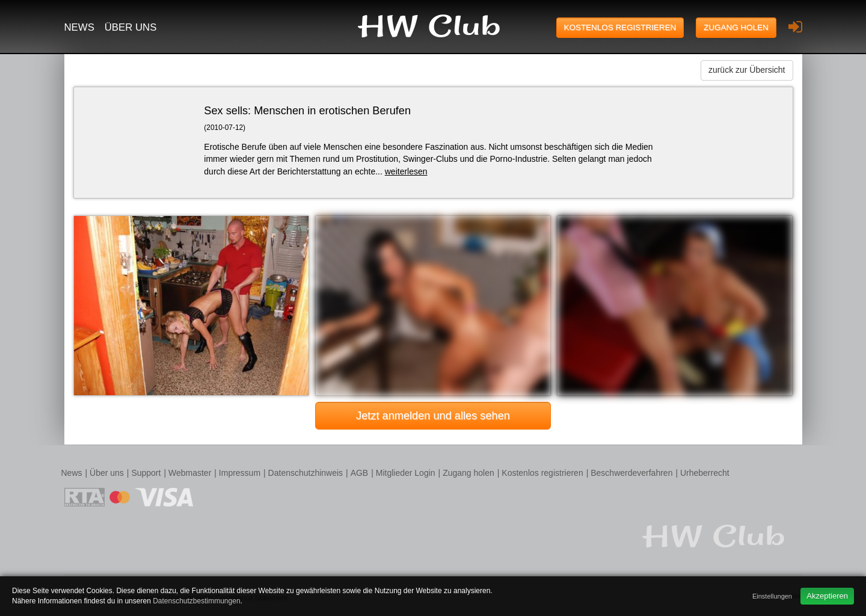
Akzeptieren (827, 596)
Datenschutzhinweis (306, 473)
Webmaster (190, 473)
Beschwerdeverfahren (631, 473)
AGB (360, 473)
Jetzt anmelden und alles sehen (433, 416)
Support (146, 473)
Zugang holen (736, 27)
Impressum (240, 473)
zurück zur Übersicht (747, 70)
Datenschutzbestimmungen (196, 601)
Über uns (131, 27)
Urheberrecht (705, 473)
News (79, 27)
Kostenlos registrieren (620, 27)
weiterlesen (406, 171)
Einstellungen (772, 596)
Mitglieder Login (406, 473)
